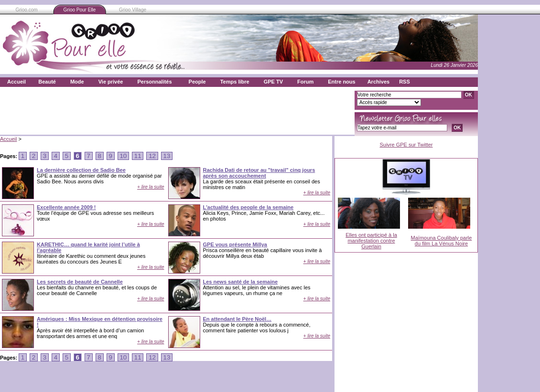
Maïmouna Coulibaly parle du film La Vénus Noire (442, 241)
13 (167, 156)
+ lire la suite (151, 187)
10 (123, 156)
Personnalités (154, 82)
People (197, 82)
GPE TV (273, 82)
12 (152, 156)
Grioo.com (26, 10)
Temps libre (235, 82)
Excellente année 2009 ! (66, 207)
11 (138, 156)
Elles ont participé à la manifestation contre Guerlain (371, 241)
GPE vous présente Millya (235, 244)
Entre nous (341, 82)
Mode (77, 82)
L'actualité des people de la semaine (248, 207)
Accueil (16, 82)
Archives (378, 82)
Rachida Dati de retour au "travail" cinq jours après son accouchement (259, 173)
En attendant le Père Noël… (238, 319)
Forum (305, 82)
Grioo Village (133, 10)
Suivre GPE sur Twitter (406, 145)
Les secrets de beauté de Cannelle (80, 282)
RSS (405, 82)
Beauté (47, 82)
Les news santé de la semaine (241, 282)
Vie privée (111, 82)
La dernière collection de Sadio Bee (81, 170)
